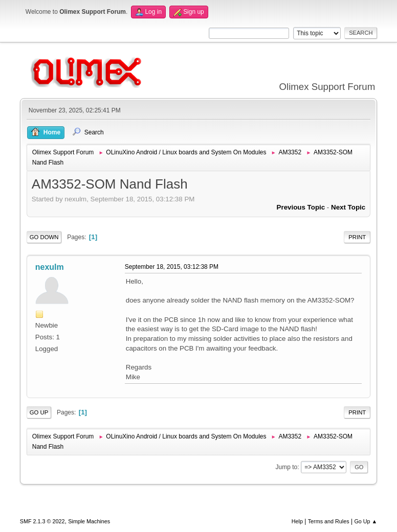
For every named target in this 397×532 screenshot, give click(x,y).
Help (297, 521)
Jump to (287, 467)
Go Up (39, 412)
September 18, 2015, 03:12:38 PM (172, 267)
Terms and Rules (329, 521)
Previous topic (301, 207)
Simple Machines (89, 521)
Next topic (348, 207)
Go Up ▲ (366, 521)
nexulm (50, 267)
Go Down (44, 237)
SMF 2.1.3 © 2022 (42, 521)
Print (357, 237)
